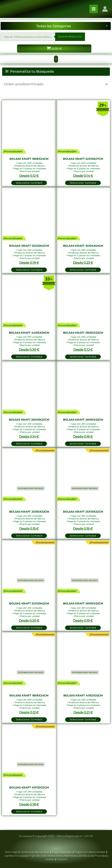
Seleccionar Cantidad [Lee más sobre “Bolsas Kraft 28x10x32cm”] (83, 628)
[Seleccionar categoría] (56, 26)
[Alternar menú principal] (94, 9)
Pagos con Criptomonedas (90, 852)
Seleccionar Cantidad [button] (29, 183)
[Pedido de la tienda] (56, 84)
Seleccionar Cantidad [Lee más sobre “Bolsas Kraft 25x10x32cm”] (29, 536)
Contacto (61, 859)
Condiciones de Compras (35, 852)
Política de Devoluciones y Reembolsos (56, 856)
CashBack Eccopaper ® (18, 856)
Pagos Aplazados (62, 852)
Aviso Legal (12, 852)
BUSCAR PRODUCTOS (70, 37)
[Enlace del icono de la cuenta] (105, 9)
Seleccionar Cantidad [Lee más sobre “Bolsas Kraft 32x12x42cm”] (29, 628)
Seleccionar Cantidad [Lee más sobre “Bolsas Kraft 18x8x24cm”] (29, 719)
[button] (56, 59)
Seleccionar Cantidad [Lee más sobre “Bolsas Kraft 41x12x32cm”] (83, 719)
